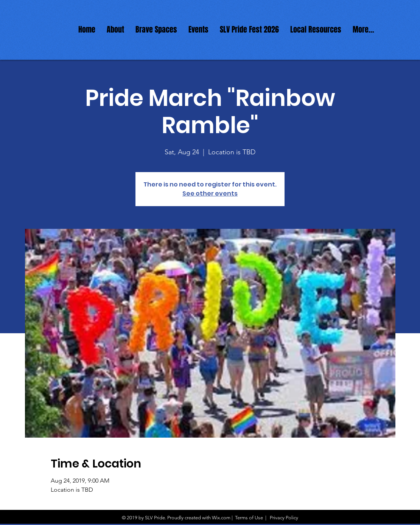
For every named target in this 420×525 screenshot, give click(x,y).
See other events (210, 193)
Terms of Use (249, 518)
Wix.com (221, 518)
